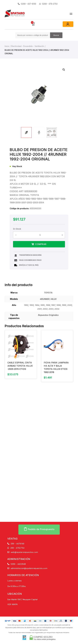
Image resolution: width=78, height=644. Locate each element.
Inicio (7, 46)
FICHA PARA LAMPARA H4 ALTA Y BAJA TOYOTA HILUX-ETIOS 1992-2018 (56, 367)
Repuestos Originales (48, 315)
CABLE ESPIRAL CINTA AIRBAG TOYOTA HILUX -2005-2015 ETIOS (20, 366)
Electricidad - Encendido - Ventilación (28, 46)
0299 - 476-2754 (48, 4)
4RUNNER (45, 299)
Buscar (56, 35)
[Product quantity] (41, 235)
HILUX (54, 299)
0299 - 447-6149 (27, 4)
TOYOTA (48, 293)
